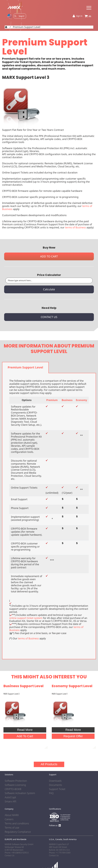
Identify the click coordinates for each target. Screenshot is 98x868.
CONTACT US (49, 317)
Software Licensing (15, 785)
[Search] (21, 16)
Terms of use (12, 828)
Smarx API (10, 802)
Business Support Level (23, 686)
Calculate (49, 289)
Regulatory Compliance (18, 832)
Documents (56, 785)
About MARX (12, 815)
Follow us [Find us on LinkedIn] (55, 825)
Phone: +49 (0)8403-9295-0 (17, 853)
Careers (9, 819)
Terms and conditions (17, 824)
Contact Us (54, 855)
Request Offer (73, 736)
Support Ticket (57, 789)
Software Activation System (20, 793)
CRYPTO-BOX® (13, 789)
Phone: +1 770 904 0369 (60, 853)
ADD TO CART (49, 256)
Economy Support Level (72, 686)
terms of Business (75, 227)
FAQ (51, 793)
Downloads (55, 781)
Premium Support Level (27, 27)
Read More (25, 730)
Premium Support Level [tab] (25, 367)
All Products (49, 764)
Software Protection (16, 781)
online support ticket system (26, 618)
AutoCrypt (10, 797)
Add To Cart (25, 736)
